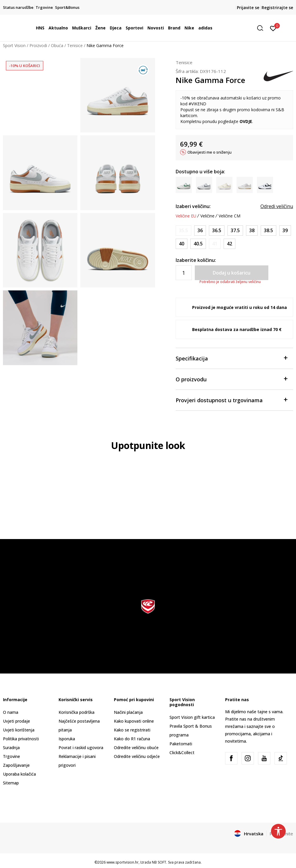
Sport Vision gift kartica (192, 717)
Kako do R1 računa (132, 739)
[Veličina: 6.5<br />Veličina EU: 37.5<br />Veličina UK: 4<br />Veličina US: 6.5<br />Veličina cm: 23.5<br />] (235, 231)
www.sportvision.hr (123, 862)
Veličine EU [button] (186, 216)
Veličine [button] (207, 216)
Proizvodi (38, 45)
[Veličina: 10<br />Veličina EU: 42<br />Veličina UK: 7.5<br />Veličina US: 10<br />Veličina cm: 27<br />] (230, 244)
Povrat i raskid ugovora (81, 748)
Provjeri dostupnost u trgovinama (231, 400)
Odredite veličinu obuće (136, 748)
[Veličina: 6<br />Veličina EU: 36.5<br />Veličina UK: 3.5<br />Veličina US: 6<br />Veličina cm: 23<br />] (217, 231)
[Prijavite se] (273, 28)
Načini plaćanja (128, 712)
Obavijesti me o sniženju (209, 152)
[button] (262, 28)
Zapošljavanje (16, 765)
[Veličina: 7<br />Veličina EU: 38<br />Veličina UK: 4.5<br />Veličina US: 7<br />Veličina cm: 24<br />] (252, 231)
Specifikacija (231, 358)
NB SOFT (159, 862)
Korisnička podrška (77, 712)
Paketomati (181, 744)
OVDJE (246, 121)
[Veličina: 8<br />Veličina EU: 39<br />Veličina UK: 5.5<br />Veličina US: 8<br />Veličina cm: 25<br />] (285, 231)
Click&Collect (182, 753)
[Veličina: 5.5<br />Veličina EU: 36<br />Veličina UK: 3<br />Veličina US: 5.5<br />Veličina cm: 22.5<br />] (200, 231)
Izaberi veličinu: (193, 206)
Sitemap (11, 783)
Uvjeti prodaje (16, 721)
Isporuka (67, 739)
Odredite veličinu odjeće (137, 756)
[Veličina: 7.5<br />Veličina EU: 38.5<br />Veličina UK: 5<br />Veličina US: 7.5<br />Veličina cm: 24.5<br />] (268, 231)
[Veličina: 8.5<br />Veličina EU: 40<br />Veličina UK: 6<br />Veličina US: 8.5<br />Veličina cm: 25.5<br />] (182, 244)
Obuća (57, 45)
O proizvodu (231, 379)
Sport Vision (14, 45)
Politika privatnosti (21, 739)
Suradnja (11, 748)
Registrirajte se (277, 8)
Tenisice (75, 45)
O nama (11, 712)
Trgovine (11, 756)
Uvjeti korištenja (19, 730)
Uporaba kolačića (19, 774)
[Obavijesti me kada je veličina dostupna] (183, 231)
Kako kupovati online (134, 721)
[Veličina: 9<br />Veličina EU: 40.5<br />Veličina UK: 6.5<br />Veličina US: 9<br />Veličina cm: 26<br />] (198, 244)
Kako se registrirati (132, 730)
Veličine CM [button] (230, 216)
